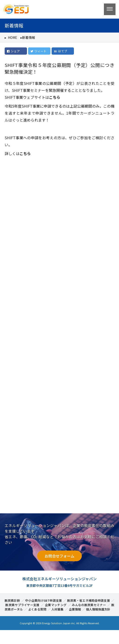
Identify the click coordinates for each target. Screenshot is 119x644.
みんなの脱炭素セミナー (89, 605)
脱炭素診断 (12, 600)
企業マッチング (56, 605)
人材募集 (57, 609)
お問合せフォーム (59, 556)
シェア (13, 51)
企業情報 (75, 609)
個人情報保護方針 (98, 609)
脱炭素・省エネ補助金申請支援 (89, 600)
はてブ (63, 51)
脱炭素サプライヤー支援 (22, 605)
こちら (55, 97)
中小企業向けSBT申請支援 (43, 600)
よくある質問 (37, 609)
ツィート (38, 51)
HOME (13, 37)
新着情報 (29, 37)
